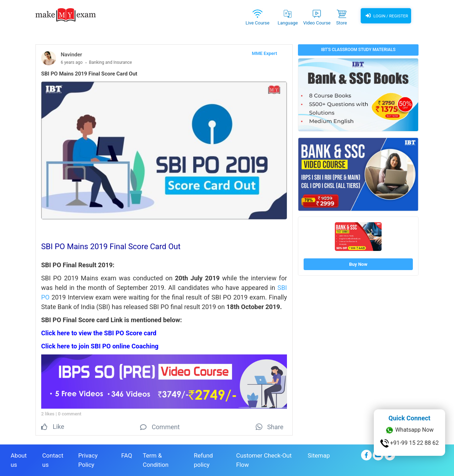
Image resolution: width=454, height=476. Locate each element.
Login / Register (386, 16)
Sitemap (319, 455)
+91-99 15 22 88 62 (409, 443)
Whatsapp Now (409, 430)
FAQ (127, 455)
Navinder (71, 55)
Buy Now (358, 264)
